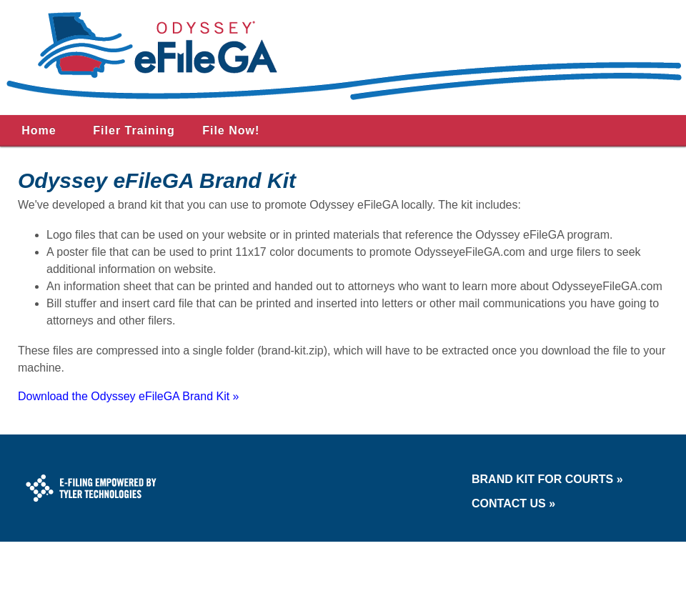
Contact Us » (513, 503)
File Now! (231, 130)
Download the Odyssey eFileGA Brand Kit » (129, 396)
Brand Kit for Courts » (547, 479)
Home (39, 130)
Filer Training (134, 130)
